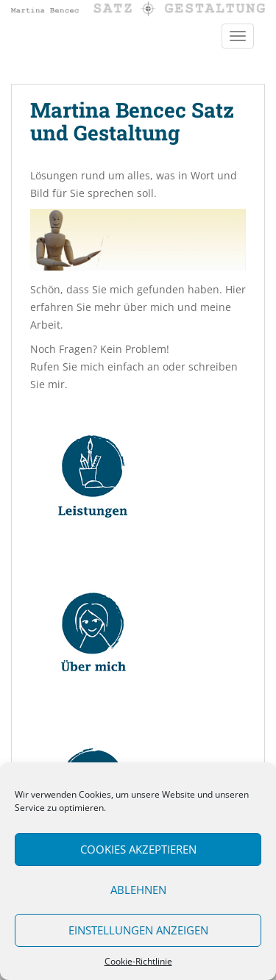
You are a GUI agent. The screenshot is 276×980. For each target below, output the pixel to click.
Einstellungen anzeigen (138, 930)
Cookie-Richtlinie (138, 961)
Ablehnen (138, 890)
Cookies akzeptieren (138, 849)
